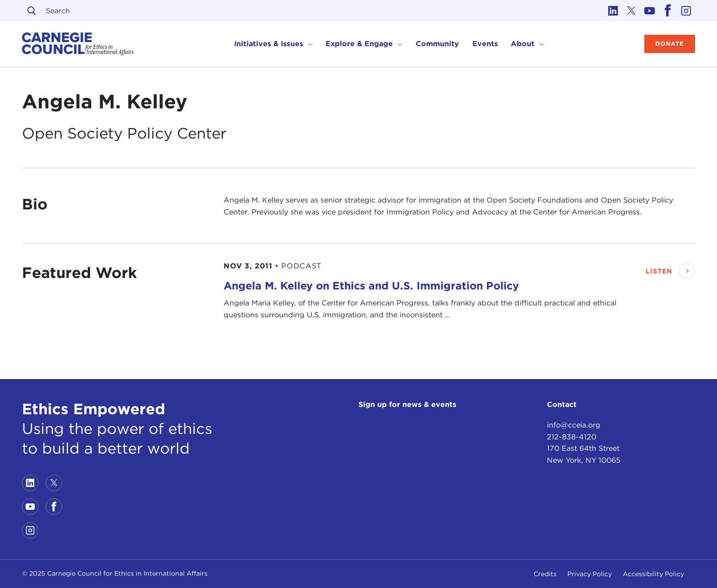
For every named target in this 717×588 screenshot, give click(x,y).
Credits (545, 574)
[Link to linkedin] (613, 11)
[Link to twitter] (631, 11)
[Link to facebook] (668, 11)
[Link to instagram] (686, 11)
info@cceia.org (574, 425)
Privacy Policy (590, 574)
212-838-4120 (572, 437)
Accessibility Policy (653, 574)
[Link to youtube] (649, 11)
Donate (670, 44)
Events (485, 44)
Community (437, 44)
